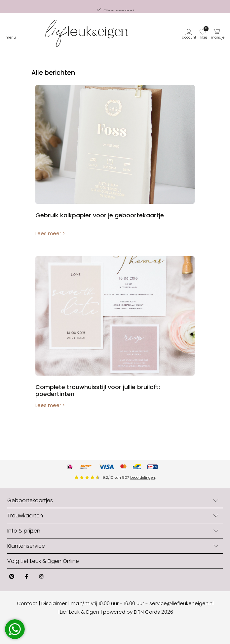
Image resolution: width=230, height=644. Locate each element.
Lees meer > (50, 233)
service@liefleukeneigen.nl (181, 603)
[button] (190, 33)
